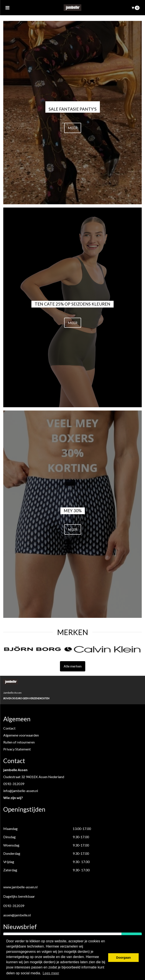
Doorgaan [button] (124, 958)
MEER (73, 128)
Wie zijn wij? (13, 798)
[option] (38, 649)
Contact (9, 728)
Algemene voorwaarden (21, 735)
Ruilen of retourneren (19, 742)
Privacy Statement (17, 749)
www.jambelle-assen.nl (20, 887)
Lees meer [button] (51, 973)
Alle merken (73, 666)
